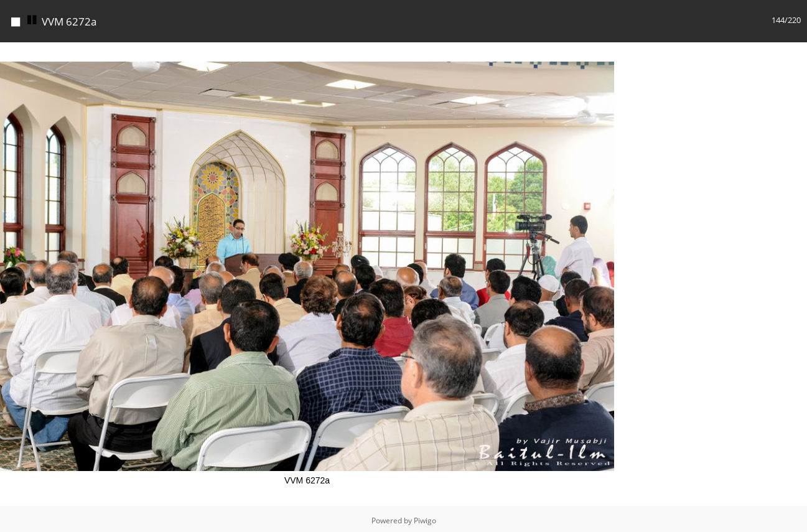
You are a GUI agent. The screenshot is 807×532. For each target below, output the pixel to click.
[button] (603, 50)
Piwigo (425, 517)
